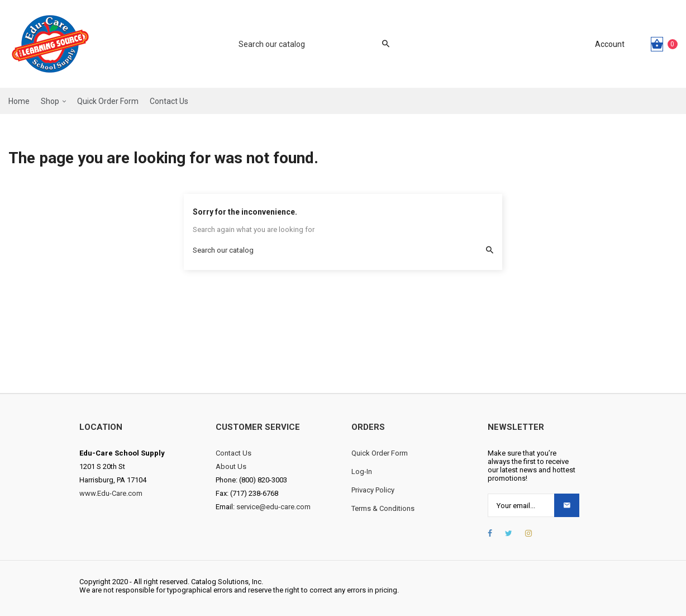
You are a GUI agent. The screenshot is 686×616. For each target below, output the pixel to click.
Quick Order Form (380, 453)
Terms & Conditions (383, 508)
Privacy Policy (373, 490)
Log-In (362, 472)
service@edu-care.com (273, 507)
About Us (231, 466)
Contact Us (234, 453)
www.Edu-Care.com (111, 493)
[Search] (308, 44)
